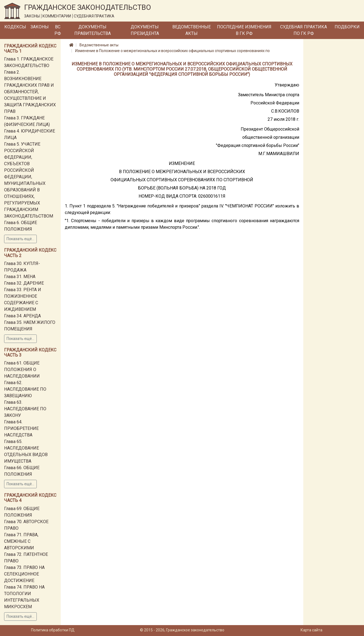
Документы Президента (145, 30)
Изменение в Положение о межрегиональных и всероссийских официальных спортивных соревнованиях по (172, 51)
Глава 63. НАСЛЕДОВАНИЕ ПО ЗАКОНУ (25, 409)
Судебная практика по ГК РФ (304, 30)
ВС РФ (58, 30)
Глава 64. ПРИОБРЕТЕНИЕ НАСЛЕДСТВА (21, 428)
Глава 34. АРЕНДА (22, 316)
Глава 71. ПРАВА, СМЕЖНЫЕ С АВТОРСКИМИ (21, 541)
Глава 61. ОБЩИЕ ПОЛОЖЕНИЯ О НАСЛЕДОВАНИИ (22, 370)
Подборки (347, 27)
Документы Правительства (93, 30)
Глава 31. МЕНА (20, 277)
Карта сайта (311, 630)
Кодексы (15, 27)
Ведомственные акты (192, 30)
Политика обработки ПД (53, 630)
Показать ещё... (20, 239)
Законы (40, 27)
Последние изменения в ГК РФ (244, 30)
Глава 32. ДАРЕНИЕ (24, 283)
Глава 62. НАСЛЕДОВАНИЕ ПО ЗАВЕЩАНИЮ (25, 389)
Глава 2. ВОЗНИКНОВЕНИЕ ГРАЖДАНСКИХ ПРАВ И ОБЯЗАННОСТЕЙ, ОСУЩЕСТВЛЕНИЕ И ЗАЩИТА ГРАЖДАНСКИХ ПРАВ (30, 92)
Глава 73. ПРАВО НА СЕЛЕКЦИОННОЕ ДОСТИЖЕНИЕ (24, 574)
